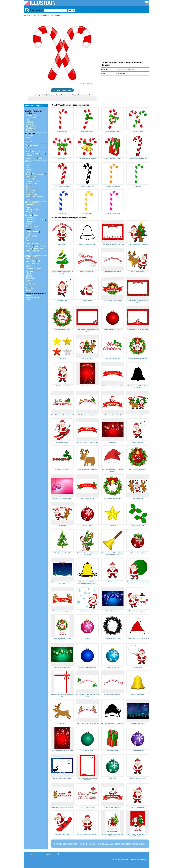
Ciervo (28, 176)
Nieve (34, 158)
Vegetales (30, 217)
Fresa (42, 220)
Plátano (29, 222)
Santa (37, 115)
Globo (36, 248)
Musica (29, 284)
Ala (41, 248)
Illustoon (27, 15)
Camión (36, 232)
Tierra (28, 153)
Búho (35, 195)
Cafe (36, 226)
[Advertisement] (125, 39)
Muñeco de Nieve (33, 118)
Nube (28, 158)
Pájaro (28, 195)
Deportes (29, 272)
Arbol (28, 151)
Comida (28, 215)
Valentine (29, 124)
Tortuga (35, 190)
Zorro (35, 184)
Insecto (29, 199)
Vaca (34, 174)
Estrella (29, 156)
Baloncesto (30, 278)
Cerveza (29, 226)
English (32, 854)
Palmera (40, 151)
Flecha (43, 246)
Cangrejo (38, 205)
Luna (43, 153)
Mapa (28, 251)
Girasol (29, 149)
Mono (28, 172)
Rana (28, 190)
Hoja (33, 151)
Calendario (30, 130)
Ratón (28, 188)
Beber (36, 215)
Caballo (41, 174)
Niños (34, 259)
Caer (28, 140)
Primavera (30, 136)
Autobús (29, 234)
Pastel (28, 224)
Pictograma (30, 268)
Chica (33, 261)
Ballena (29, 209)
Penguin (29, 211)
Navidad (29, 115)
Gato (28, 164)
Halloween (30, 122)
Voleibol (29, 280)
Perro (28, 166)
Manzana (34, 220)
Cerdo (28, 174)
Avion (28, 236)
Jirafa (36, 181)
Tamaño (35, 153)
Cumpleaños (31, 126)
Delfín (36, 209)
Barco (28, 238)
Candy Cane (45, 15)
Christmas (36, 15)
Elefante (29, 181)
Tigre (34, 179)
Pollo (28, 197)
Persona (36, 257)
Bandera (36, 251)
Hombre (35, 264)
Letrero (29, 253)
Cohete (35, 236)
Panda (28, 170)
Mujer (28, 264)
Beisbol (29, 276)
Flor (27, 145)
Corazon (29, 246)
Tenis (28, 282)
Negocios (29, 288)
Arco (36, 246)
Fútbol (28, 274)
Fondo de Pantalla (33, 297)
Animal (28, 162)
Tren (28, 240)
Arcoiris (41, 158)
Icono (27, 244)
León (28, 179)
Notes (36, 284)
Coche (28, 232)
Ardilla (28, 184)
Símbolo (35, 244)
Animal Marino (31, 203)
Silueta (28, 300)
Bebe (28, 259)
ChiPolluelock (37, 197)
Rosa (28, 147)
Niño (28, 261)
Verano (29, 138)
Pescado (29, 205)
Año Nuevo (30, 128)
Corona (29, 248)
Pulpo (28, 207)
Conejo (29, 186)
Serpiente (30, 193)
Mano (39, 268)
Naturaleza (34, 145)
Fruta (28, 220)
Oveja (35, 176)
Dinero (28, 290)
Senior (28, 266)
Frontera (29, 295)
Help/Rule (50, 854)
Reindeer (29, 120)
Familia (28, 257)
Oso (27, 168)
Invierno (29, 142)
